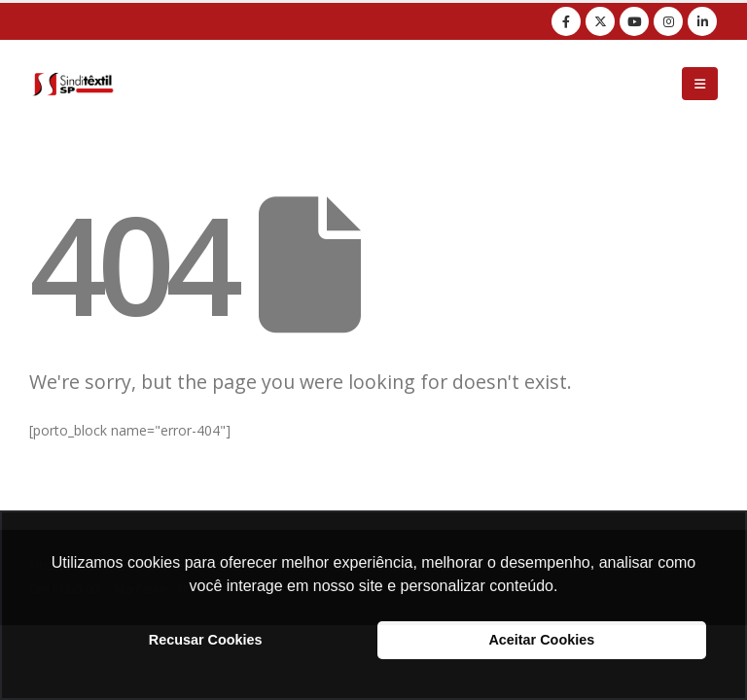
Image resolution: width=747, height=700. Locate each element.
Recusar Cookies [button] (206, 640)
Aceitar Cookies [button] (541, 640)
